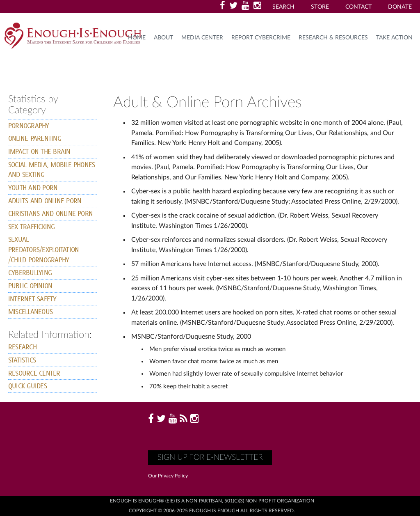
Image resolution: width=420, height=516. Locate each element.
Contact (358, 7)
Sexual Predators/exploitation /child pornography (43, 249)
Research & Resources (333, 38)
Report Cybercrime (261, 38)
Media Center (202, 38)
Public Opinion (30, 286)
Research (22, 347)
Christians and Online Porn (50, 213)
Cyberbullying (30, 272)
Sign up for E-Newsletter (210, 458)
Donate (400, 7)
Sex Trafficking (32, 226)
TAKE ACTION (394, 38)
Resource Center (34, 373)
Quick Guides (27, 386)
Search (283, 7)
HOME (137, 38)
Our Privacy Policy (168, 476)
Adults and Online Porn (45, 201)
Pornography (29, 125)
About (163, 38)
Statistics (22, 360)
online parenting (35, 138)
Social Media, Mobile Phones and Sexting (51, 170)
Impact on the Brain (39, 151)
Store (320, 7)
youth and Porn (33, 187)
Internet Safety (32, 299)
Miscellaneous (30, 311)
